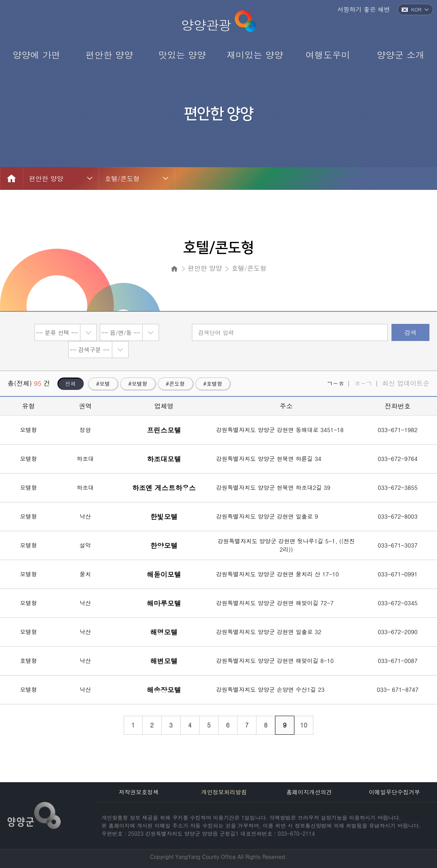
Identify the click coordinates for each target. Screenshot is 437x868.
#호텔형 (213, 383)
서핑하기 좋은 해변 (364, 9)
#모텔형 (138, 383)
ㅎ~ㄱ (363, 383)
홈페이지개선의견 (309, 792)
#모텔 (103, 383)
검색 (410, 332)
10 (304, 725)
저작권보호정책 (139, 792)
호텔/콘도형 (122, 178)
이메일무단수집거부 (394, 792)
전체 (71, 383)
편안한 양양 (46, 178)
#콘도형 (175, 383)
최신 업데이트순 (406, 383)
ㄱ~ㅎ (336, 383)
